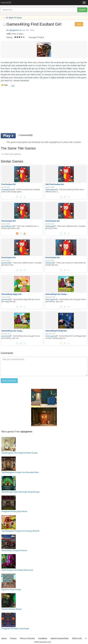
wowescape (50, 226)
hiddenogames (51, 190)
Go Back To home (14, 18)
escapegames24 (8, 190)
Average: (32, 37)
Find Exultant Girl (9, 184)
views (14, 34)
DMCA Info (77, 638)
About (4, 638)
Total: (40, 37)
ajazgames (14, 30)
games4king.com (8, 226)
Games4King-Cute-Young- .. (57, 294)
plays (21, 34)
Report (79, 24)
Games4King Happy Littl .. (12, 294)
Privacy (13, 638)
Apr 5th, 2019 (28, 30)
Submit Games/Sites (60, 638)
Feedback (43, 638)
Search (82, 10)
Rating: (10, 37)
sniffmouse (50, 263)
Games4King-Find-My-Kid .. (57, 331)
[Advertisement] (25, 110)
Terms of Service (27, 638)
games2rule (6, 263)
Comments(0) (25, 135)
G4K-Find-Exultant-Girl (55, 184)
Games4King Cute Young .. (12, 331)
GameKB (6, 3)
